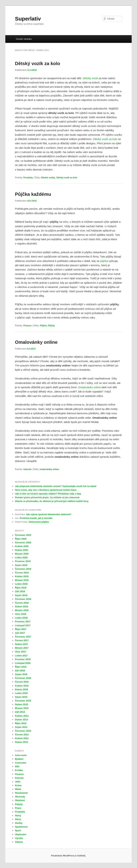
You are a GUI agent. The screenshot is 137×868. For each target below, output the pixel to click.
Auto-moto (21, 755)
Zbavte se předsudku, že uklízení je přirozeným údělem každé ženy (52, 501)
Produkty (28, 178)
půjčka (104, 261)
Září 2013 (20, 712)
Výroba (19, 838)
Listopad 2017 (23, 625)
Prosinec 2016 (23, 659)
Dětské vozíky (48, 178)
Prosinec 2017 (23, 621)
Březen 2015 (22, 708)
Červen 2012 (22, 735)
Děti (17, 766)
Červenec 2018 (23, 599)
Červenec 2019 (23, 569)
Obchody (20, 797)
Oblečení (20, 800)
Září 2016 (20, 671)
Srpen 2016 (21, 674)
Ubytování (21, 834)
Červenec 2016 (23, 678)
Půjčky (51, 326)
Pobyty (19, 804)
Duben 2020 (22, 550)
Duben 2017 (22, 644)
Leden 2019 (21, 584)
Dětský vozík (90, 78)
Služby (19, 823)
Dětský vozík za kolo (38, 63)
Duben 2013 (22, 720)
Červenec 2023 (23, 535)
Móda (18, 789)
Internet (27, 469)
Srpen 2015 (21, 697)
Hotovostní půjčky (39, 522)
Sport (18, 830)
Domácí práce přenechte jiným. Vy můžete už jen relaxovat (47, 497)
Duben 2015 (22, 704)
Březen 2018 (22, 610)
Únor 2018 (21, 614)
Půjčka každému (33, 194)
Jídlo (18, 782)
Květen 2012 (22, 738)
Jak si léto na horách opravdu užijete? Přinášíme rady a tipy (48, 494)
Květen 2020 (22, 546)
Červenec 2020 (23, 542)
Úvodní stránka (24, 39)
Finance (27, 326)
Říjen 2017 (21, 629)
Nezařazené (21, 793)
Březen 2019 (22, 580)
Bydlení (19, 759)
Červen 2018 (22, 603)
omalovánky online (49, 469)
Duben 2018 (22, 607)
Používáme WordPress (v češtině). (68, 856)
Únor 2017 (21, 652)
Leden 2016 (21, 693)
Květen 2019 (22, 576)
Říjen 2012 (21, 723)
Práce (18, 808)
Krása (18, 785)
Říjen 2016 (21, 667)
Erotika (19, 770)
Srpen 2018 (21, 595)
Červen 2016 (22, 682)
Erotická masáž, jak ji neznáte (36, 518)
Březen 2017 (22, 648)
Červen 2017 (22, 640)
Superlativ (28, 19)
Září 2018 (20, 591)
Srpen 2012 (21, 727)
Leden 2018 (21, 618)
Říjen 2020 (21, 539)
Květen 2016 (22, 686)
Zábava (19, 842)
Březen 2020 (22, 554)
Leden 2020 (21, 557)
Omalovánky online (36, 342)
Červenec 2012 (23, 731)
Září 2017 (20, 633)
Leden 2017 (21, 656)
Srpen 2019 (21, 565)
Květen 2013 (22, 716)
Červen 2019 (22, 573)
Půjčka (43, 326)
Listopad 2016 (23, 663)
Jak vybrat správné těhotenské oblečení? (49, 514)
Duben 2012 (22, 742)
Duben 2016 (22, 689)
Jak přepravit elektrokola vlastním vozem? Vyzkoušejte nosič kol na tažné (56, 486)
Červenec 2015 (23, 701)
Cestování (21, 763)
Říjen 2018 (21, 588)
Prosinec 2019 (23, 561)
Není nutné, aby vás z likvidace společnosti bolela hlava (46, 490)
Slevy (18, 815)
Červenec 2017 (23, 637)
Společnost (21, 827)
